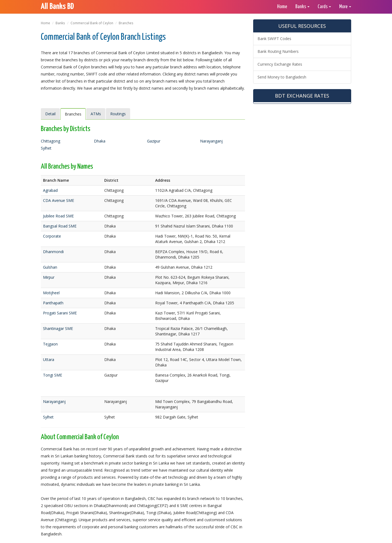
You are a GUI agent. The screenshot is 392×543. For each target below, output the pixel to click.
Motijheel (51, 293)
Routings (118, 114)
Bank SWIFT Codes (274, 39)
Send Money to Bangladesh (282, 77)
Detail (50, 114)
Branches (73, 114)
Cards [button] (324, 7)
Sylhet (46, 148)
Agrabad (50, 190)
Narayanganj (211, 141)
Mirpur (49, 277)
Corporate (52, 236)
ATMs (96, 114)
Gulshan (50, 267)
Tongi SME (53, 375)
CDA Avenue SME (59, 200)
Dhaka (100, 141)
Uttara (49, 360)
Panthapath (53, 303)
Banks (60, 23)
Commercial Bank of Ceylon (92, 23)
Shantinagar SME (58, 328)
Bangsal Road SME (60, 226)
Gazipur (154, 141)
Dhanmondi (53, 252)
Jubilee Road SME (58, 216)
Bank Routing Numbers (278, 51)
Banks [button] (302, 7)
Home (282, 7)
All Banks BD (57, 7)
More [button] (345, 7)
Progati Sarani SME (60, 313)
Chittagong (50, 141)
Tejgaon (50, 344)
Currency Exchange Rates (280, 64)
